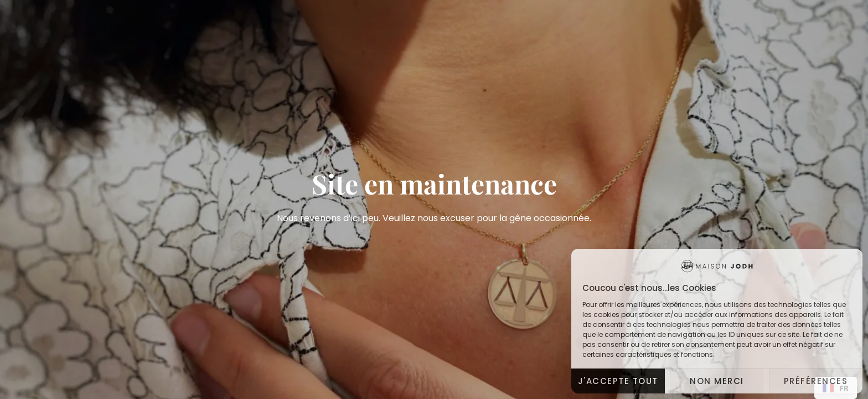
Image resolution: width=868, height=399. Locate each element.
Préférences (816, 381)
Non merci (717, 381)
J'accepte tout (618, 381)
